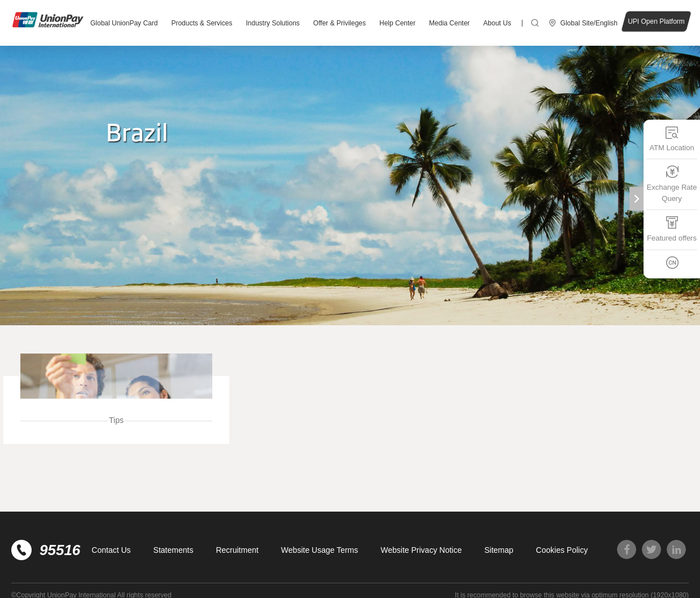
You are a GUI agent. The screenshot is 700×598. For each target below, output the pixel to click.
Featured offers (672, 229)
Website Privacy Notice (421, 550)
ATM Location (671, 139)
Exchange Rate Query (672, 184)
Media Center (449, 23)
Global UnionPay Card (124, 23)
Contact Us (111, 550)
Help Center (397, 23)
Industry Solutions (272, 23)
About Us (497, 23)
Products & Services (202, 23)
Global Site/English (589, 23)
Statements (174, 550)
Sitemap (499, 550)
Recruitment (237, 550)
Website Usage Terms (320, 550)
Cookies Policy (562, 550)
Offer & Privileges (340, 23)
